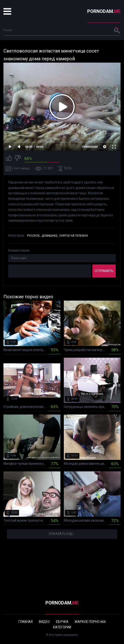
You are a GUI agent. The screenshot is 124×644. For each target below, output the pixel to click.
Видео (44, 622)
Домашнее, (50, 236)
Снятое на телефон (74, 236)
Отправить (104, 271)
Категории (62, 627)
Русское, (34, 236)
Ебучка (62, 622)
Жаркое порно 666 (90, 622)
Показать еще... (62, 534)
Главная (25, 622)
